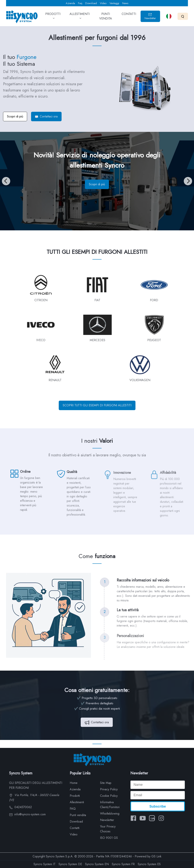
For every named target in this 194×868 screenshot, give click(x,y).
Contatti (75, 828)
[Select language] (169, 16)
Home (74, 783)
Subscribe (158, 806)
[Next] (188, 181)
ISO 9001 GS (109, 838)
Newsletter (150, 16)
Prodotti (75, 796)
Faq (80, 3)
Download (91, 3)
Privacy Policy (109, 789)
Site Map (106, 783)
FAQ (73, 809)
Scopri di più (15, 116)
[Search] (183, 16)
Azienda (70, 3)
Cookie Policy (109, 796)
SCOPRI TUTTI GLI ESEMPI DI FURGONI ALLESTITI (97, 405)
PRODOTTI (53, 17)
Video (103, 3)
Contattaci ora (46, 116)
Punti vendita (78, 815)
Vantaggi (114, 3)
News (125, 3)
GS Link (156, 856)
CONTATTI (129, 17)
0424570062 (20, 807)
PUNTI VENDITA (106, 17)
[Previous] (6, 181)
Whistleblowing (110, 814)
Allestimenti (77, 802)
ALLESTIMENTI (80, 17)
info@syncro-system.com (27, 814)
